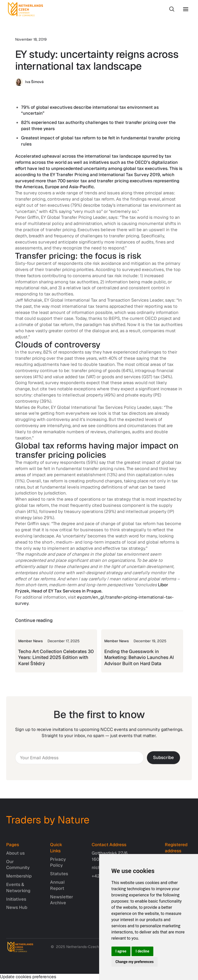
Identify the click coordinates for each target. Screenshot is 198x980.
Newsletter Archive (62, 903)
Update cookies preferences (28, 977)
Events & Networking (18, 891)
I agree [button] (121, 951)
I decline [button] (142, 951)
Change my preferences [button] (135, 962)
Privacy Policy (58, 866)
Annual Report (57, 889)
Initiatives (16, 903)
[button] (186, 9)
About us (15, 857)
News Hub (17, 911)
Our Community (18, 868)
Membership (19, 880)
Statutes (59, 877)
